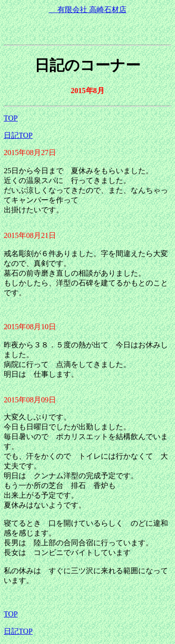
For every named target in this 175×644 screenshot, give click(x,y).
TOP (11, 118)
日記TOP (18, 135)
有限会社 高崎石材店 (88, 10)
